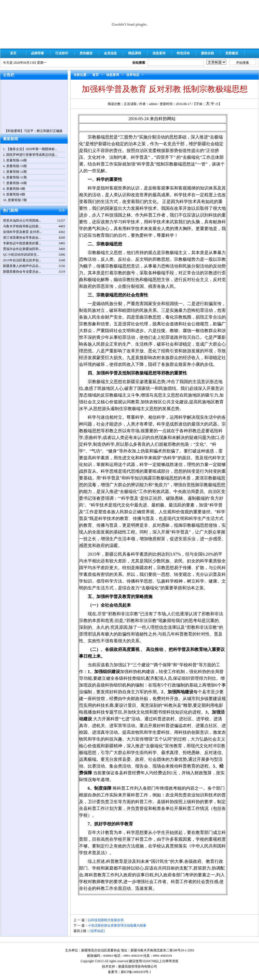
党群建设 (232, 53)
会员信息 (110, 53)
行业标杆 (62, 53)
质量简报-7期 (17, 200)
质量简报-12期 (16, 172)
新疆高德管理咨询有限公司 (138, 967)
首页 (13, 53)
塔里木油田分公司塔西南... (22, 221)
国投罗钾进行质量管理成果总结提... (32, 155)
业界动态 (133, 75)
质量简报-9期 (16, 189)
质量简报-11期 (16, 177)
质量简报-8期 (16, 194)
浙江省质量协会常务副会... (22, 238)
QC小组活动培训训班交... (21, 255)
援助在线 (207, 53)
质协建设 (86, 53)
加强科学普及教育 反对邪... (22, 232)
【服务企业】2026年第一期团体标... (32, 149)
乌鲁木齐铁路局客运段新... (22, 226)
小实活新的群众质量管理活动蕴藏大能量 (117, 925)
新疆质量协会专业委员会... (22, 272)
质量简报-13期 (16, 166)
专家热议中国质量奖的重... (22, 243)
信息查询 (159, 53)
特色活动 (183, 53)
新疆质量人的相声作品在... (22, 266)
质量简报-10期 (16, 183)
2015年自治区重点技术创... (22, 260)
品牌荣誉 (38, 53)
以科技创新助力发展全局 (106, 920)
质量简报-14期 (16, 160)
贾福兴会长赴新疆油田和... (22, 249)
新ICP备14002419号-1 (136, 972)
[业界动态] (97, 931)
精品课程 (135, 53)
